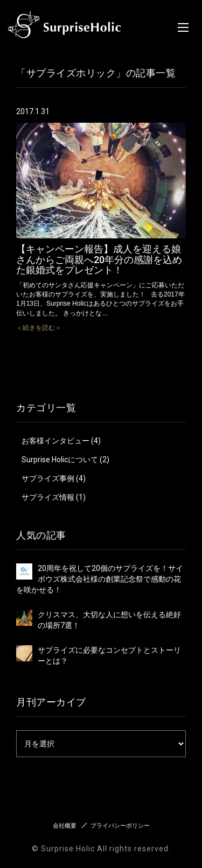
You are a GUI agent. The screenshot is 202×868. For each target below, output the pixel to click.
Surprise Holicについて (60, 460)
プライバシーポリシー (120, 826)
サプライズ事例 (48, 478)
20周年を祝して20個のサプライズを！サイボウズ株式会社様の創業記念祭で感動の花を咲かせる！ (100, 579)
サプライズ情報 (48, 497)
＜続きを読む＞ (39, 328)
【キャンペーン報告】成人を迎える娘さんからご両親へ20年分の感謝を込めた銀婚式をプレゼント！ (99, 260)
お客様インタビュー (55, 441)
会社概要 (65, 826)
